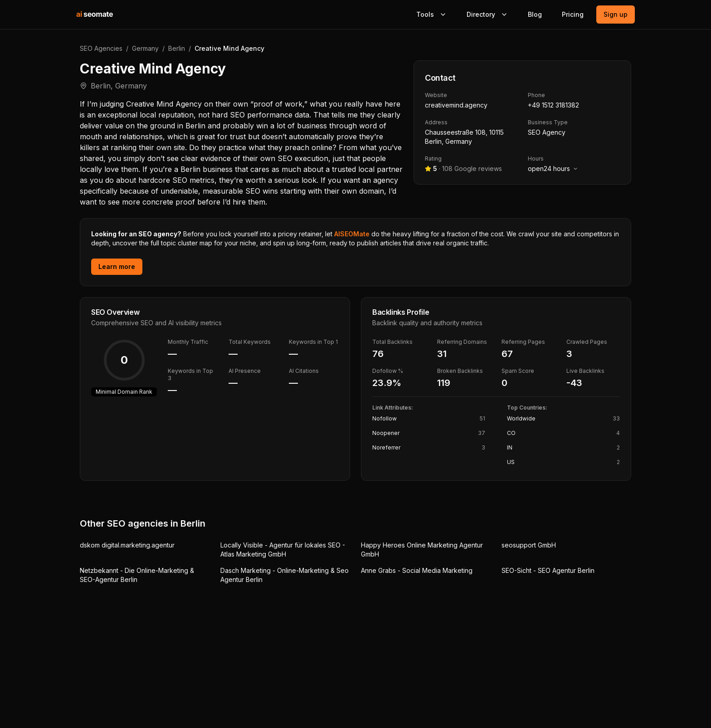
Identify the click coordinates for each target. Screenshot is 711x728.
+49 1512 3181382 (553, 105)
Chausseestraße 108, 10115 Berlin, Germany (464, 137)
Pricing (573, 14)
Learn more (117, 266)
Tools (431, 14)
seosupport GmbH (529, 545)
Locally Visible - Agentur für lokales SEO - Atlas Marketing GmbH (283, 550)
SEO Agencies (101, 48)
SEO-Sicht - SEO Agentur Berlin (548, 570)
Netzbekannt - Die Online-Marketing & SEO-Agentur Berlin (137, 575)
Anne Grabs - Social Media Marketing (417, 570)
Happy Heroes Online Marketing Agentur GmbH (422, 550)
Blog (535, 14)
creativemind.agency (456, 105)
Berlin (177, 48)
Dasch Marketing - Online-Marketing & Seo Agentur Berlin (285, 575)
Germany (145, 48)
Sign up (616, 14)
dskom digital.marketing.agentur (127, 545)
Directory (487, 14)
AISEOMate (352, 234)
